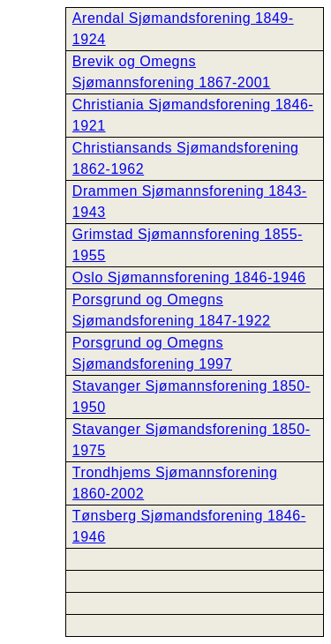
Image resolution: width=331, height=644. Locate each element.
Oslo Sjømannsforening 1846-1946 (189, 277)
